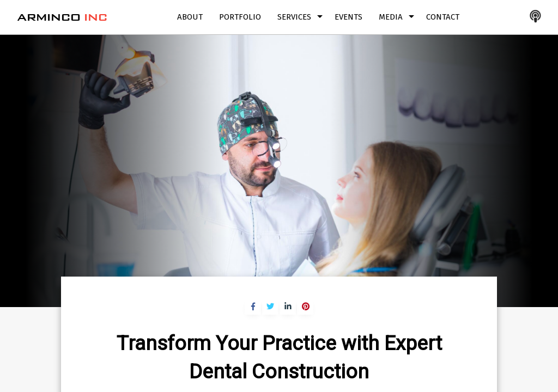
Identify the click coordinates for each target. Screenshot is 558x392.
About (190, 17)
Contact (443, 17)
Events (348, 17)
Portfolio (240, 17)
